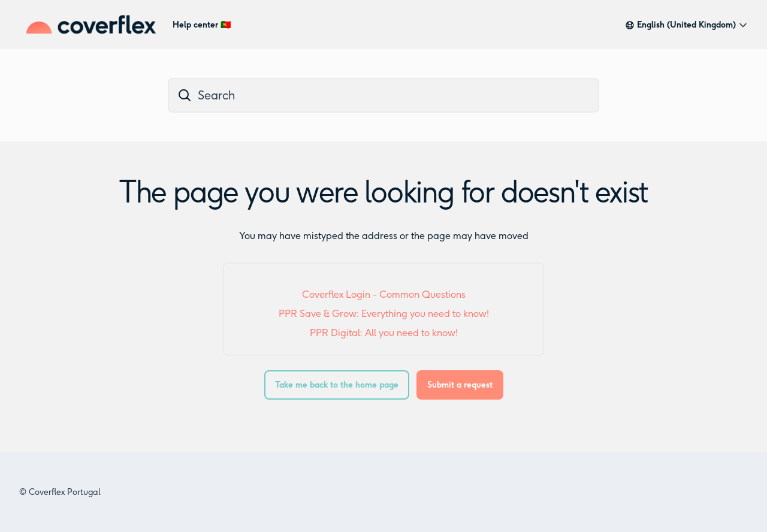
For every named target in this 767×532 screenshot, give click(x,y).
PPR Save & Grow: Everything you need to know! (384, 314)
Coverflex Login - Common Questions (384, 294)
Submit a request (460, 385)
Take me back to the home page (337, 385)
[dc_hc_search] (383, 95)
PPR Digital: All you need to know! (384, 333)
